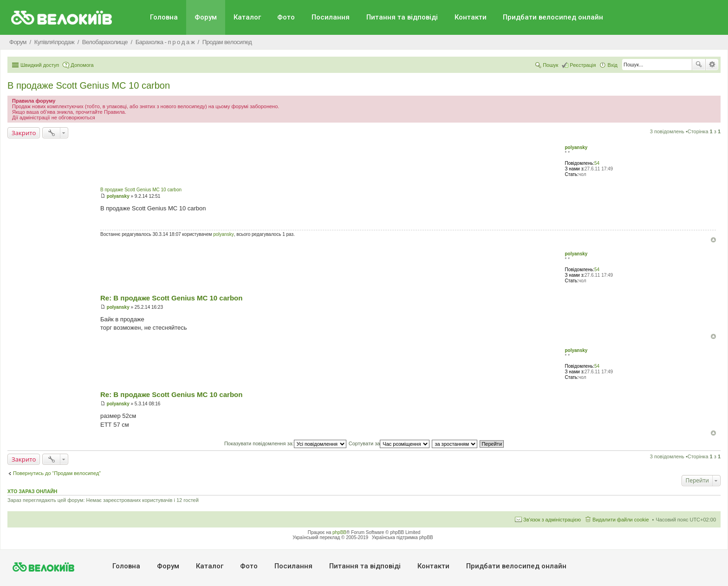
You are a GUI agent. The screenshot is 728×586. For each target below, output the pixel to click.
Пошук (699, 65)
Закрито (24, 133)
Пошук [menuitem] (550, 65)
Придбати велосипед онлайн (553, 17)
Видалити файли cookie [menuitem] (621, 520)
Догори (713, 240)
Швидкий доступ (40, 65)
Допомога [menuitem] (82, 65)
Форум (206, 17)
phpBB (339, 532)
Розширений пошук (712, 65)
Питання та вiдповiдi (402, 17)
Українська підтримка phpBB (403, 537)
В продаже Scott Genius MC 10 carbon (89, 85)
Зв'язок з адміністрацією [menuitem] (552, 520)
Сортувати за (389, 443)
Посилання (331, 17)
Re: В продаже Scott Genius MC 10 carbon (171, 298)
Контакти (471, 17)
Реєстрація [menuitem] (583, 65)
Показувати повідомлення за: (285, 443)
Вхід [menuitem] (612, 65)
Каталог (247, 17)
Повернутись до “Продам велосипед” (57, 473)
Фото (286, 17)
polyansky (576, 147)
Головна (164, 17)
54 (597, 163)
